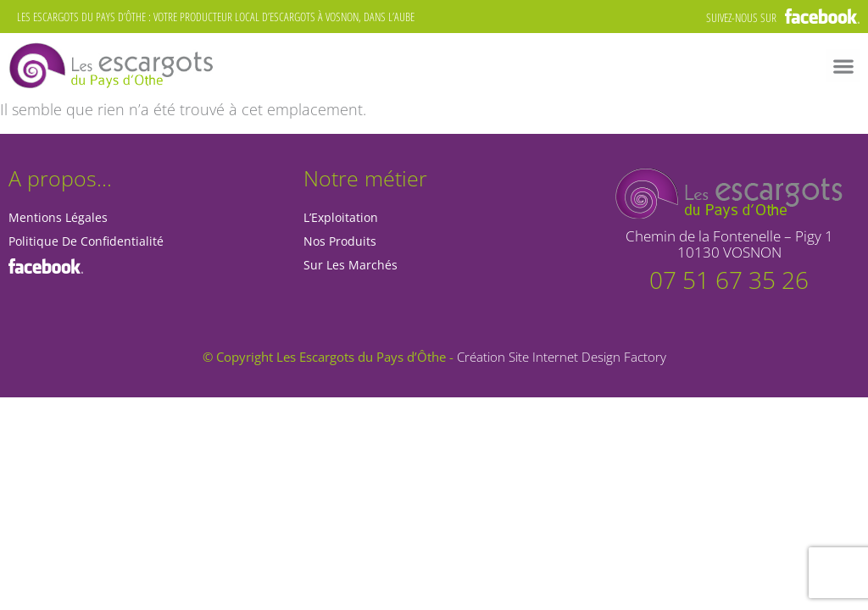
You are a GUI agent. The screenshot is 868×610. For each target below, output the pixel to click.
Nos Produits (340, 241)
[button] (843, 66)
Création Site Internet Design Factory (562, 357)
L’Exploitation (341, 217)
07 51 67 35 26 (729, 280)
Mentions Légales (58, 217)
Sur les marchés (351, 265)
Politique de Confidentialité (86, 241)
